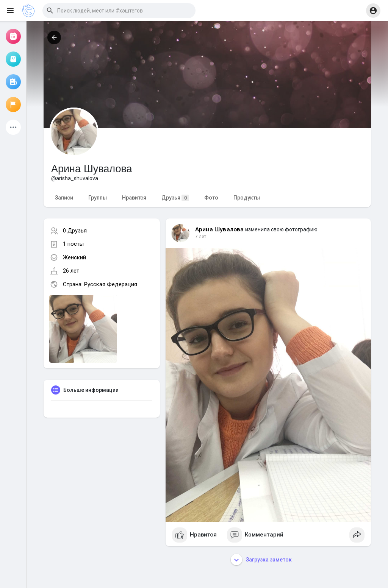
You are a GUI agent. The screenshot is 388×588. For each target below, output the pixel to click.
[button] (119, 11)
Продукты (247, 198)
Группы (98, 198)
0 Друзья (75, 231)
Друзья (175, 198)
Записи (64, 198)
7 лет (201, 237)
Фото (211, 198)
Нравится (134, 198)
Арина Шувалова (220, 229)
